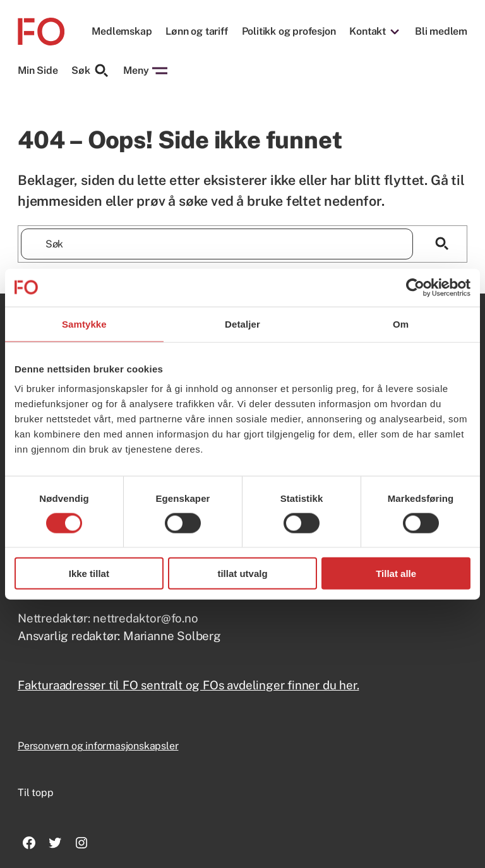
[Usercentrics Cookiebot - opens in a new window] (415, 287)
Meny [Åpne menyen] (145, 71)
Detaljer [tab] (242, 324)
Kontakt (368, 32)
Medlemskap (122, 32)
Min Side (38, 70)
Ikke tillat (89, 574)
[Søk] (442, 244)
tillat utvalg (242, 574)
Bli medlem (441, 32)
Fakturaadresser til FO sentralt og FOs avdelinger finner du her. (189, 685)
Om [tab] (401, 324)
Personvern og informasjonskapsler (98, 746)
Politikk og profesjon (289, 32)
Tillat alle (396, 574)
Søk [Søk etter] (90, 71)
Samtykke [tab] (84, 324)
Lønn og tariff (196, 32)
